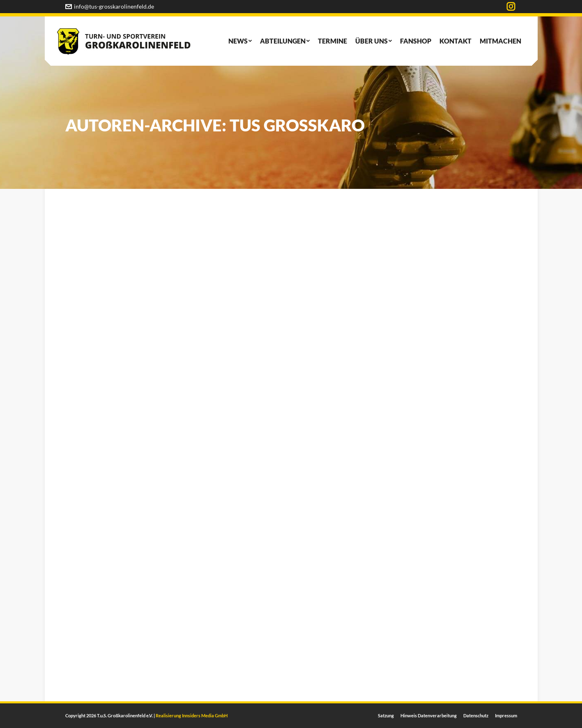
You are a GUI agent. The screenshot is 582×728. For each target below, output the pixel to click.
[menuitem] (240, 41)
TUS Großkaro (297, 125)
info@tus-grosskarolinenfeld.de (110, 6)
